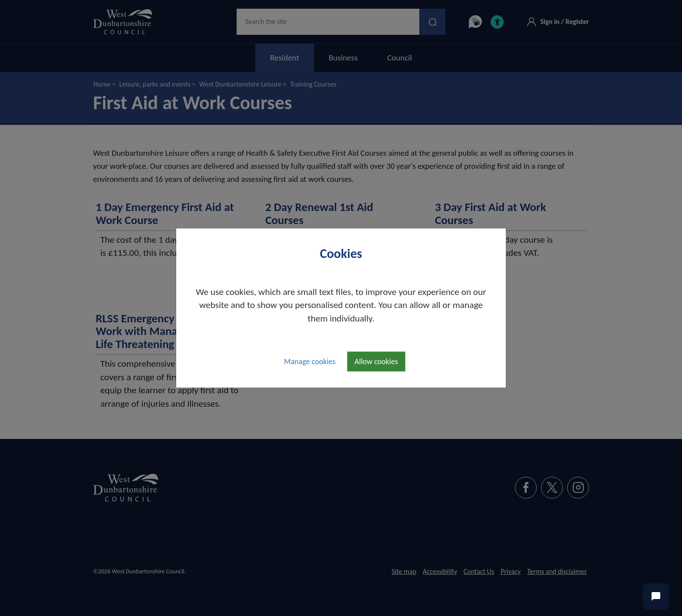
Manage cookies (310, 362)
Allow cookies (376, 362)
